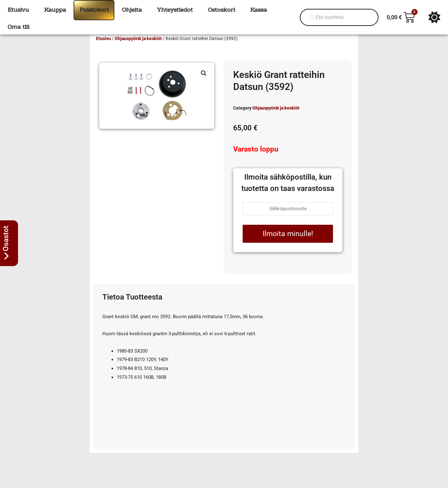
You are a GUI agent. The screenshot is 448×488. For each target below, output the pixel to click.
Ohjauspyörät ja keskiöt (138, 48)
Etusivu (103, 48)
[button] (204, 82)
